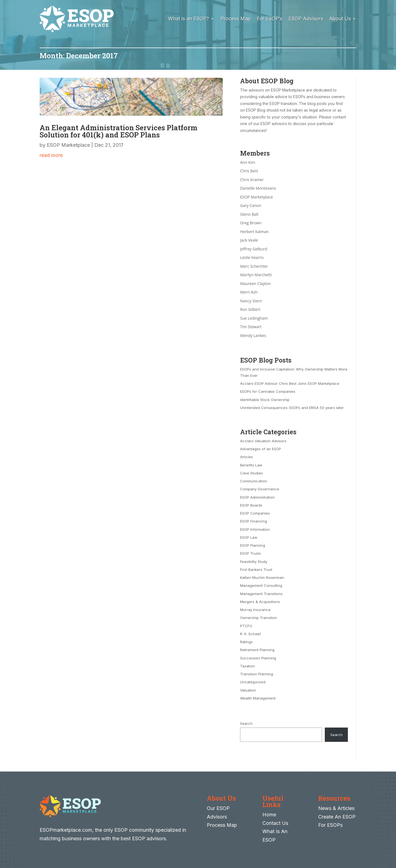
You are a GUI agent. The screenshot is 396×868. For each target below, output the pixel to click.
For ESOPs (330, 825)
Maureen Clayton (255, 284)
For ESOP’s (270, 19)
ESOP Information (255, 529)
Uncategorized (253, 682)
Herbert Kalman (254, 232)
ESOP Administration (257, 497)
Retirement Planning (257, 650)
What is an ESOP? (189, 19)
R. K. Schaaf (250, 634)
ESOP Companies (255, 513)
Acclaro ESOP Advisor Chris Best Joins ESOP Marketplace (290, 383)
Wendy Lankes (253, 335)
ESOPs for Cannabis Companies (268, 391)
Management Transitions (261, 594)
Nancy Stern (251, 301)
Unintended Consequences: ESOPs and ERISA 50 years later (292, 408)
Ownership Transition (258, 618)
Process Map (236, 19)
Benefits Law (251, 465)
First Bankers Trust (256, 570)
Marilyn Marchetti (256, 275)
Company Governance (260, 489)
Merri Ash (249, 292)
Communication (254, 481)
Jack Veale (249, 240)
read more (51, 155)
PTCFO (246, 626)
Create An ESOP (337, 817)
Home (269, 815)
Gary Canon (251, 205)
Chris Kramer (252, 180)
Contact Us (275, 823)
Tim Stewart (251, 327)
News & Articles (336, 808)
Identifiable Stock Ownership (265, 400)
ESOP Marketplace (68, 145)
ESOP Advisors (306, 19)
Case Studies (251, 473)
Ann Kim (248, 162)
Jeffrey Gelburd (254, 249)
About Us (340, 19)
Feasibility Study (254, 562)
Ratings (246, 642)
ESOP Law (249, 537)
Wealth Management (258, 698)
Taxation (248, 666)
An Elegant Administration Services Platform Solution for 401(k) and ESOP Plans (119, 131)
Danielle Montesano (258, 188)
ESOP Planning (253, 545)
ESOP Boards (251, 505)
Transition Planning (257, 674)
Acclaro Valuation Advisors (263, 441)
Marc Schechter (254, 266)
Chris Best (249, 171)
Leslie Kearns (252, 257)
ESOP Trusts (251, 553)
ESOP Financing (254, 521)
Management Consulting (261, 585)
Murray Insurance (255, 610)
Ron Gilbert (250, 309)
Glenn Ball (249, 214)
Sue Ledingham (254, 318)
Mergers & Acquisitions (260, 602)
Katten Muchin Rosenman (262, 577)
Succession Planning (258, 658)
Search (246, 723)
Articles (247, 457)
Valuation (248, 690)
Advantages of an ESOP (261, 449)
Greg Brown (251, 223)
